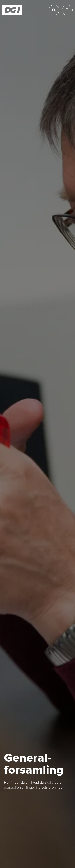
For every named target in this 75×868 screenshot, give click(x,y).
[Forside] (12, 10)
